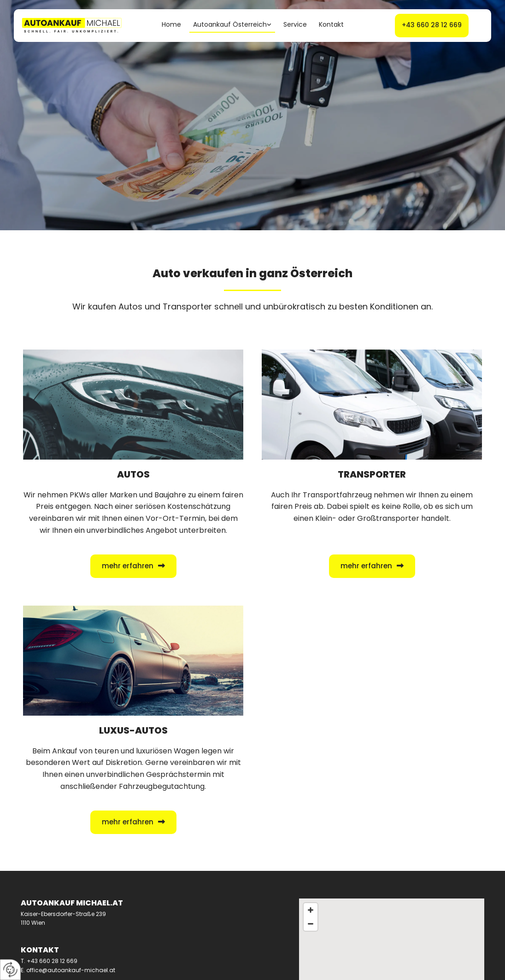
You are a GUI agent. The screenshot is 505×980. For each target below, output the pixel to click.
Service (295, 24)
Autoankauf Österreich (230, 24)
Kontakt (331, 24)
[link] (232, 26)
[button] (432, 26)
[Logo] (73, 26)
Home (171, 24)
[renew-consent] (10, 970)
